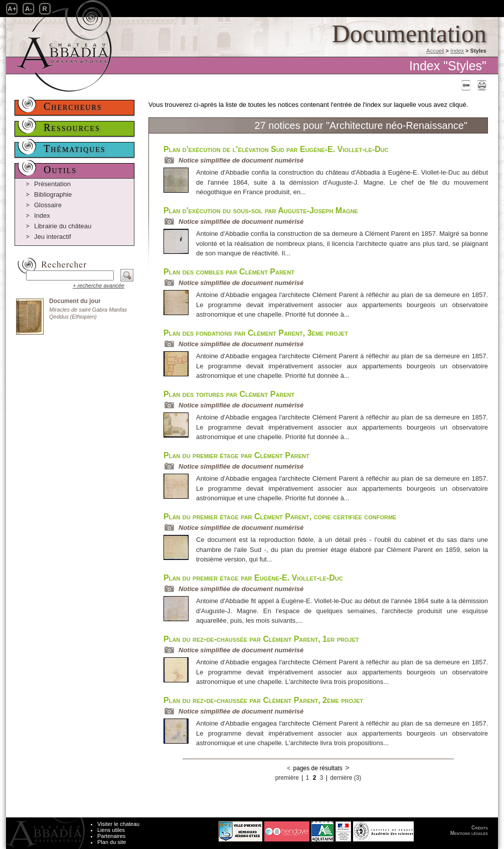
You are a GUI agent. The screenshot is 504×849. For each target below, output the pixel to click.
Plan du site (112, 842)
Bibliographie (53, 194)
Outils (60, 170)
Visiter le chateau (118, 824)
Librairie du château (63, 226)
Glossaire (48, 205)
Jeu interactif (53, 237)
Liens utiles (111, 830)
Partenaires (111, 836)
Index (457, 51)
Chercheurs (73, 106)
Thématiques (75, 149)
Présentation (52, 184)
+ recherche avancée (99, 286)
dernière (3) (346, 778)
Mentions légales (469, 833)
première (287, 778)
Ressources (72, 127)
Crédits (480, 828)
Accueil (435, 51)
